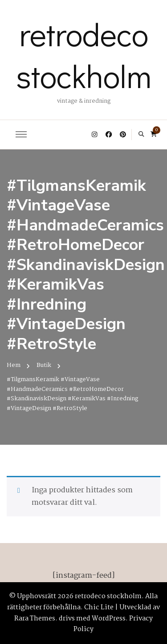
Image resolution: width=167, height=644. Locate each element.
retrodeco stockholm (84, 55)
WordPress (109, 619)
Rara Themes (35, 619)
